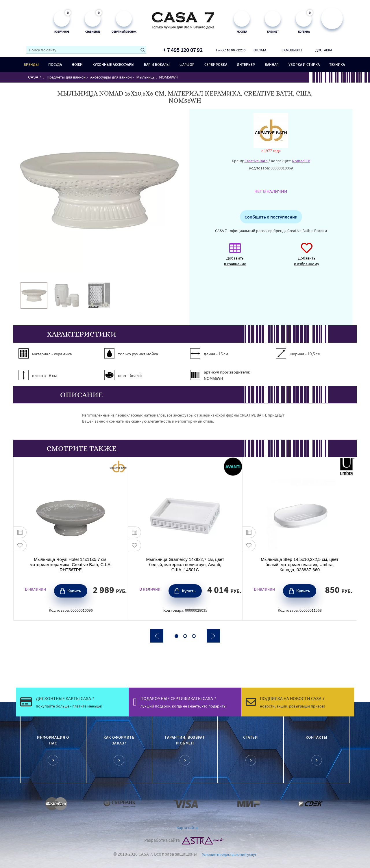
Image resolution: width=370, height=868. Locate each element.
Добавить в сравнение (235, 257)
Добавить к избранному (307, 257)
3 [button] (194, 636)
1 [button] (176, 636)
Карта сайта (187, 828)
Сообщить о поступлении (271, 217)
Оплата (260, 50)
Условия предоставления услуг (229, 854)
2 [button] (185, 636)
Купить (74, 591)
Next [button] (213, 636)
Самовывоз (292, 50)
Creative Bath (256, 161)
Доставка (324, 50)
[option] (34, 295)
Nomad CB (301, 161)
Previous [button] (157, 636)
